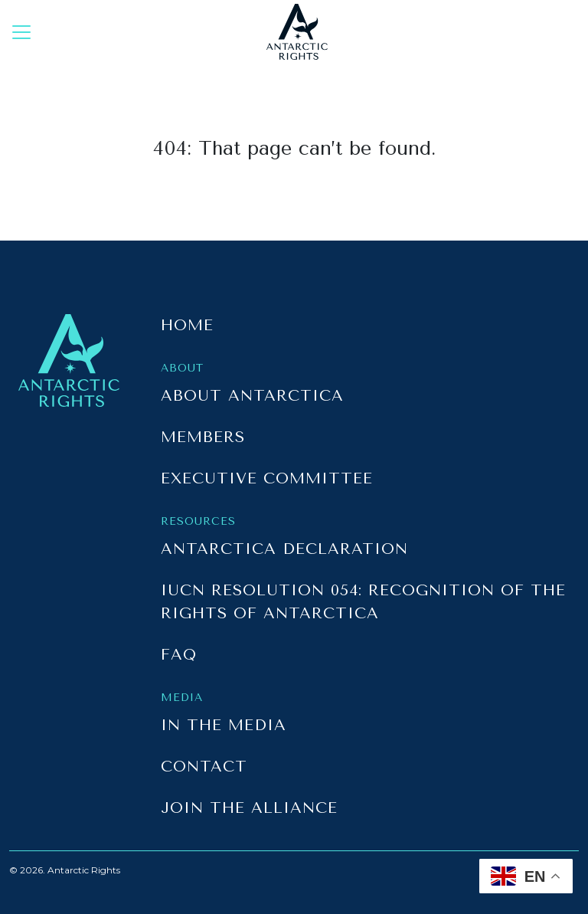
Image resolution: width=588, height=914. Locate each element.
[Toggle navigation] (21, 32)
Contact (204, 767)
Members (203, 437)
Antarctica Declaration (284, 549)
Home (187, 325)
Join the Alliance (249, 808)
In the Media (224, 725)
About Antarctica (252, 396)
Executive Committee (267, 478)
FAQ (179, 655)
